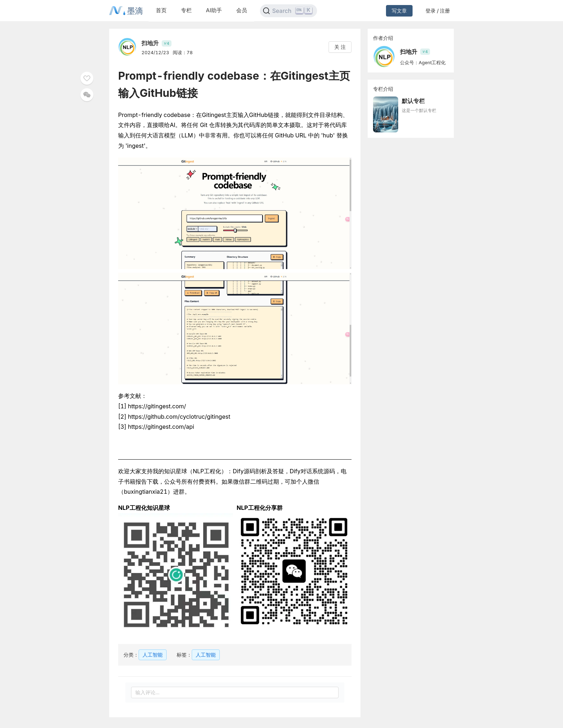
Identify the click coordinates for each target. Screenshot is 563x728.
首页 (161, 10)
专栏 (186, 10)
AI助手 (214, 10)
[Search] (289, 11)
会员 (242, 10)
